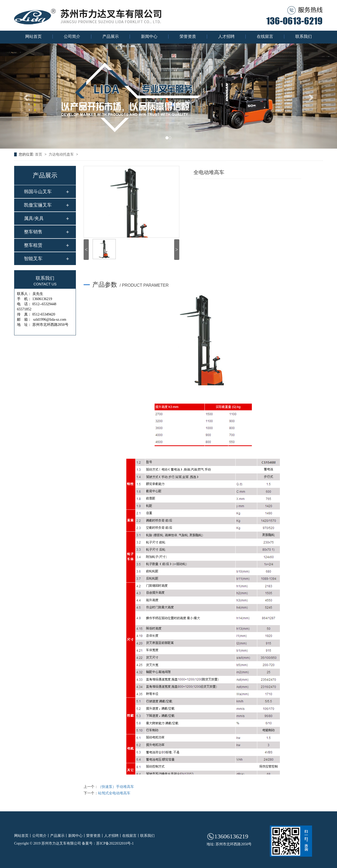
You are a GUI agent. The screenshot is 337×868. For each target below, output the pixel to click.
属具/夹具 (34, 218)
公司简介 (72, 37)
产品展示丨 (59, 836)
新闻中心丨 (77, 836)
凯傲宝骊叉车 (38, 205)
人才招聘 (226, 37)
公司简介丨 (41, 836)
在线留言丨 (131, 836)
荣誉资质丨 (95, 836)
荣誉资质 (188, 37)
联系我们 (304, 37)
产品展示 (111, 37)
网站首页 (33, 37)
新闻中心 (149, 37)
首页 (39, 154)
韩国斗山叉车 (38, 192)
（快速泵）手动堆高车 (116, 787)
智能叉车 (33, 259)
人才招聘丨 (113, 836)
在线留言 (265, 37)
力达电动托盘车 (62, 154)
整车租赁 (33, 245)
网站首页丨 (23, 836)
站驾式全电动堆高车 (114, 793)
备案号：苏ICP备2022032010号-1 (108, 843)
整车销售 (33, 232)
